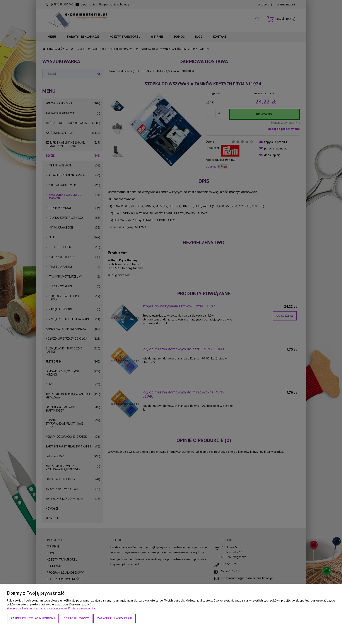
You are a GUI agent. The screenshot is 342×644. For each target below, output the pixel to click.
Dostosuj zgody (76, 618)
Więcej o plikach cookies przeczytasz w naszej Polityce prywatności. (51, 608)
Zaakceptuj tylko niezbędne (33, 618)
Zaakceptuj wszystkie (115, 618)
